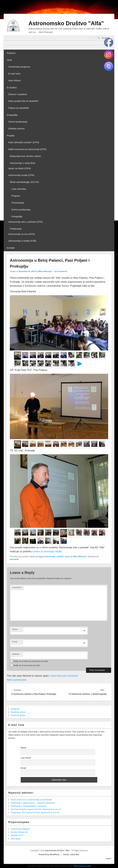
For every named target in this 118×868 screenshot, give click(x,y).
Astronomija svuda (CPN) (21, 175)
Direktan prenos (16, 129)
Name (15, 629)
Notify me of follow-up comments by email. (31, 661)
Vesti (9, 60)
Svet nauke (16, 839)
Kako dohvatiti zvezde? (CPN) (24, 142)
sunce (67, 557)
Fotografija (17, 216)
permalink (14, 559)
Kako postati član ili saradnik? (24, 101)
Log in (108, 859)
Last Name (26, 758)
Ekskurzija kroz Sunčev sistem (25, 156)
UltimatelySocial (82, 866)
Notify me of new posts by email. (27, 665)
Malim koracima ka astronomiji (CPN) (27, 149)
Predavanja (16, 229)
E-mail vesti (14, 74)
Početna (11, 53)
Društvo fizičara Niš (19, 832)
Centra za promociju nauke (47, 551)
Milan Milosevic (45, 271)
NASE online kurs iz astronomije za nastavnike (31, 800)
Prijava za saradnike (19, 108)
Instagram (15, 709)
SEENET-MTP (17, 835)
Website (16, 654)
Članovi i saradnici (18, 94)
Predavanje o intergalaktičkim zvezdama (29, 806)
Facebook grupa (18, 715)
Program (16, 196)
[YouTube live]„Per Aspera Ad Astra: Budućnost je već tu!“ (36, 809)
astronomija (50, 557)
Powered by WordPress (49, 855)
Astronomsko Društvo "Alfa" (66, 23)
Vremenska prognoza (19, 67)
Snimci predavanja (18, 122)
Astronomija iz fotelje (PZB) (22, 241)
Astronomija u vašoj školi (23, 163)
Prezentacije (18, 203)
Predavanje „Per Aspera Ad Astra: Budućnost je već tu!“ (35, 812)
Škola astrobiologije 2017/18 (24, 182)
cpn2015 (60, 557)
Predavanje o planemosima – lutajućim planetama (33, 803)
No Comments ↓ (62, 271)
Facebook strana (18, 712)
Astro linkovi (15, 80)
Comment (17, 587)
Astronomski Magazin (20, 829)
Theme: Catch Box (71, 855)
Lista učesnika (19, 189)
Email (15, 642)
